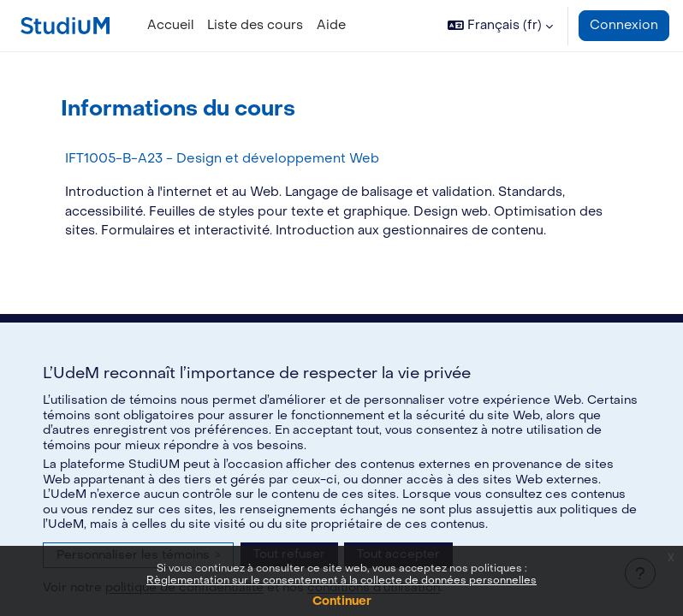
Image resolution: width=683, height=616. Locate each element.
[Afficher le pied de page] (640, 573)
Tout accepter (398, 554)
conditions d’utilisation (374, 587)
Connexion (624, 25)
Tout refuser (289, 554)
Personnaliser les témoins (138, 555)
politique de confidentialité (184, 587)
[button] (500, 26)
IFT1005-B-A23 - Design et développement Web (222, 158)
